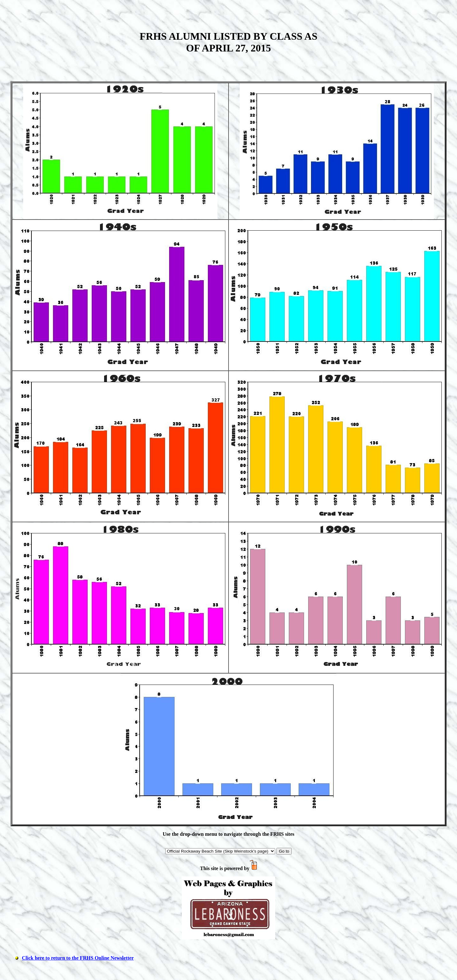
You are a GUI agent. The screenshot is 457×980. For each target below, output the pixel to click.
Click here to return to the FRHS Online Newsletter (78, 958)
